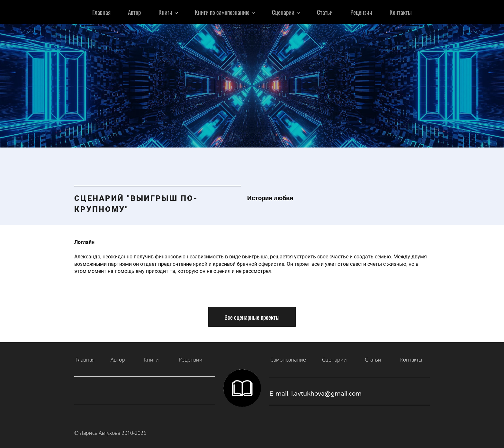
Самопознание (288, 358)
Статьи (373, 358)
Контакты (411, 358)
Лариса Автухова (100, 431)
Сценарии (334, 358)
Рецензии (191, 358)
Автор (118, 358)
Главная (85, 358)
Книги (151, 358)
